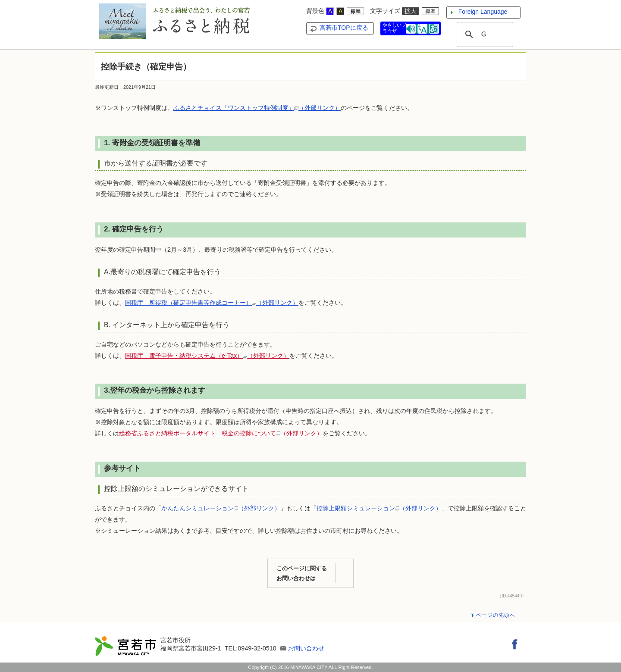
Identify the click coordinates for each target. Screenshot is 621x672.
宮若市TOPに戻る (344, 28)
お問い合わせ (306, 648)
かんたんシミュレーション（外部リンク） (221, 508)
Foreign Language (483, 12)
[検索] (484, 34)
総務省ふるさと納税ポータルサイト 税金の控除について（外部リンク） (221, 433)
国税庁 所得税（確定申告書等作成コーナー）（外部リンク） (212, 303)
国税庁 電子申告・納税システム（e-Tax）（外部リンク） (207, 356)
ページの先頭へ (496, 615)
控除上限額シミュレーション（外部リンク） (379, 508)
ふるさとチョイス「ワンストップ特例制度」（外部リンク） (257, 108)
